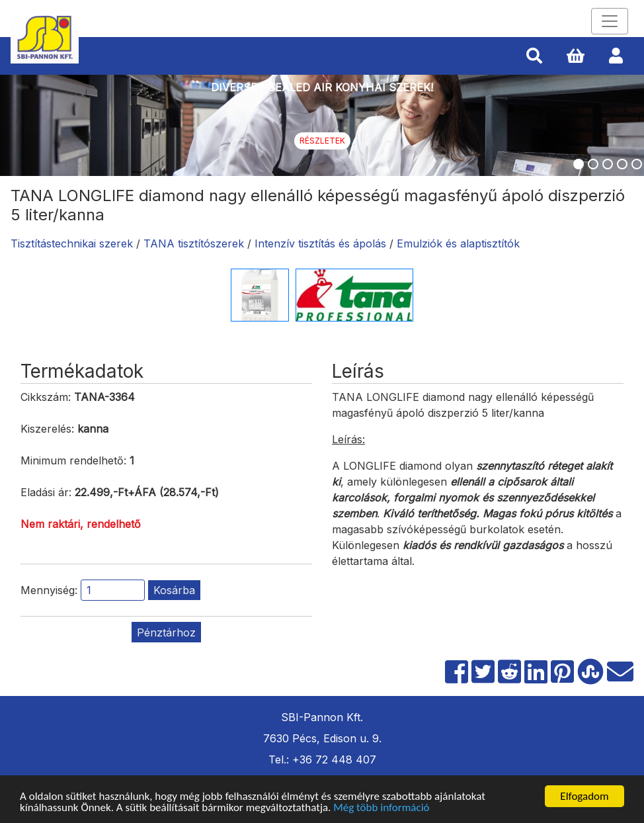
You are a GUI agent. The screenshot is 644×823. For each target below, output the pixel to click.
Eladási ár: (46, 492)
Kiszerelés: (47, 429)
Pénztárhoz (166, 632)
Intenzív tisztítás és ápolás (320, 243)
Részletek (322, 141)
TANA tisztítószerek (194, 243)
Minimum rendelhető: (73, 460)
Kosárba (174, 590)
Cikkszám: (46, 397)
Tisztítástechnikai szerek (72, 243)
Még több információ (381, 808)
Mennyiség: (49, 590)
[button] (534, 56)
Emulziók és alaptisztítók (458, 243)
